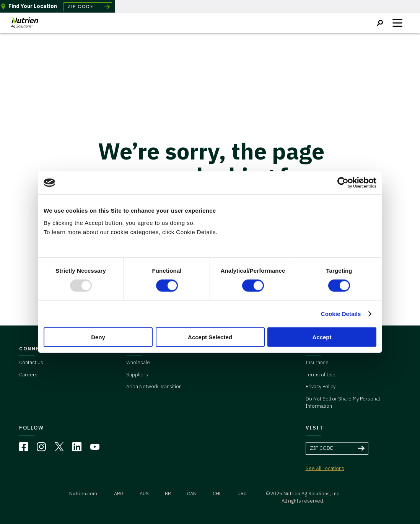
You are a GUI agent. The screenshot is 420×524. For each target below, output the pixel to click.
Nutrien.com (83, 494)
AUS (144, 494)
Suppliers (137, 375)
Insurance (317, 362)
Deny (98, 337)
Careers (28, 375)
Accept (322, 337)
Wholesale (138, 362)
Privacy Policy (321, 386)
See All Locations (325, 468)
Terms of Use (321, 375)
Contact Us (31, 362)
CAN (192, 494)
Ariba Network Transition (154, 386)
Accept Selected (210, 337)
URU (242, 494)
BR (168, 494)
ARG (119, 494)
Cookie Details (341, 314)
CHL (217, 494)
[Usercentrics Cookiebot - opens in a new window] (343, 183)
